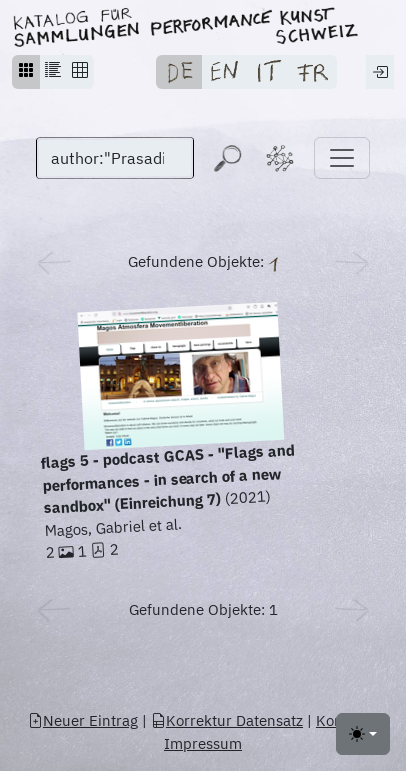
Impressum (203, 743)
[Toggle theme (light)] (363, 734)
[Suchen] (115, 158)
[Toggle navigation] (342, 158)
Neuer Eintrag (83, 720)
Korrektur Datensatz (227, 720)
